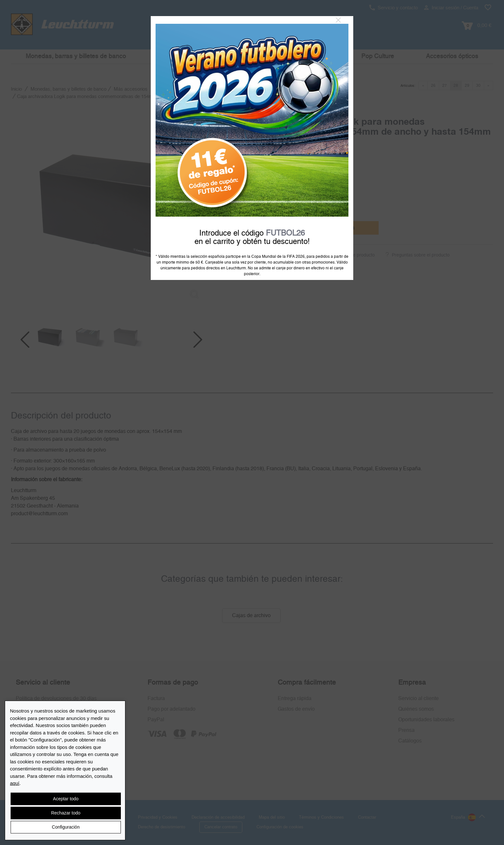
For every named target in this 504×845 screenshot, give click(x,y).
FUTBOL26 (285, 233)
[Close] (338, 20)
